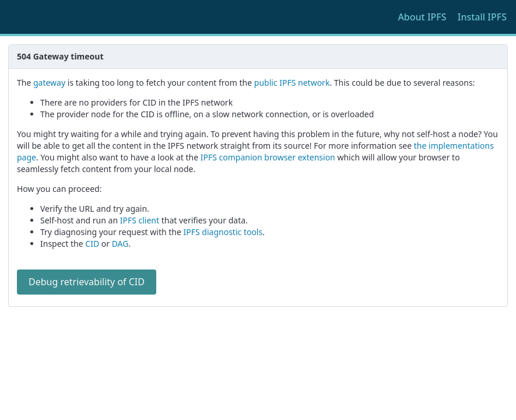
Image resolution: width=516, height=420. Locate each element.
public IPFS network (292, 83)
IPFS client (140, 220)
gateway (49, 83)
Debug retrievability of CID (87, 282)
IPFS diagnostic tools (223, 232)
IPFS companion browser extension (268, 157)
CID (92, 244)
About (422, 17)
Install (482, 17)
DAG (120, 244)
